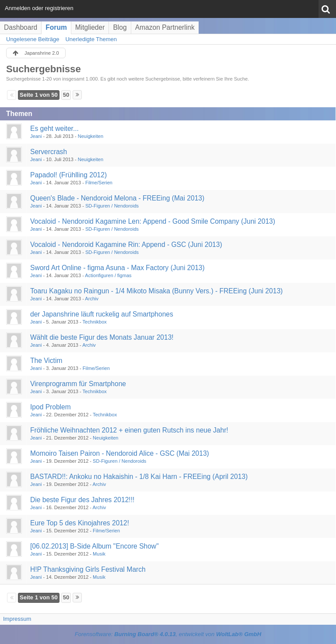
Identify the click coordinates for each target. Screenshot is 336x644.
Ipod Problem (51, 407)
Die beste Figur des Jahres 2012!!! (82, 500)
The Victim (46, 361)
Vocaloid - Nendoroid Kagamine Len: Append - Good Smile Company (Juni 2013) (153, 221)
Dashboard (21, 27)
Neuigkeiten (91, 136)
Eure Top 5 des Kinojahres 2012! (80, 523)
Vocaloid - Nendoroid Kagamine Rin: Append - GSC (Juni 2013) (126, 245)
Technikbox (95, 322)
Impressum (17, 619)
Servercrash (49, 152)
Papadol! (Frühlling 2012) (68, 175)
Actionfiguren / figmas (108, 275)
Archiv (92, 299)
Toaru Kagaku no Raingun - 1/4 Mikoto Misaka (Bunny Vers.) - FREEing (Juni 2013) (156, 291)
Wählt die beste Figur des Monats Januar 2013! (102, 337)
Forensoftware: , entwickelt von (168, 634)
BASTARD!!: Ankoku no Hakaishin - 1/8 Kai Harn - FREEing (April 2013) (139, 477)
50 (66, 95)
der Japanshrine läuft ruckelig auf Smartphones (102, 314)
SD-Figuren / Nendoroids (112, 206)
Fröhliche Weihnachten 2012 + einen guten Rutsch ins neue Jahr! (129, 430)
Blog (120, 27)
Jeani (36, 136)
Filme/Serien (99, 183)
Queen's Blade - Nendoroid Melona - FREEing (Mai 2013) (117, 198)
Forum (56, 27)
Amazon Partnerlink (165, 27)
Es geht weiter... (54, 128)
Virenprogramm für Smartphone (78, 384)
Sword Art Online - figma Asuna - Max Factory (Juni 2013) (117, 268)
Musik (99, 554)
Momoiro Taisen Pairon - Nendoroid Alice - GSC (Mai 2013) (120, 453)
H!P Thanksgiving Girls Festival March (88, 569)
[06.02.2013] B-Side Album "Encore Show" (94, 546)
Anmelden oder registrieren (39, 8)
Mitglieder (90, 27)
